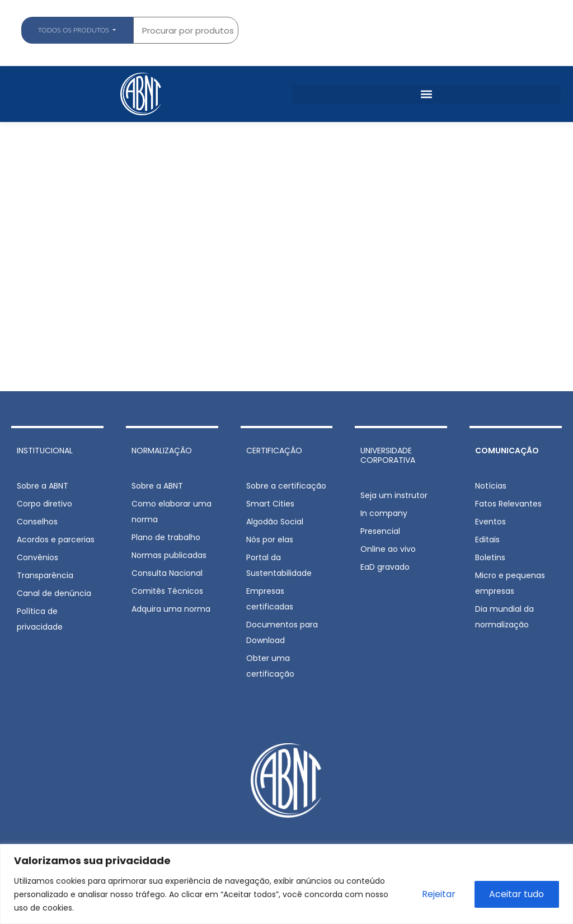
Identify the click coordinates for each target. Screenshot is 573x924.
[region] (286, 884)
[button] (426, 94)
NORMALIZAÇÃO (162, 451)
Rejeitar (438, 894)
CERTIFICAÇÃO (274, 451)
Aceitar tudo (516, 894)
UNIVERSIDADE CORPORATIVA (388, 455)
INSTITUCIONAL (45, 451)
